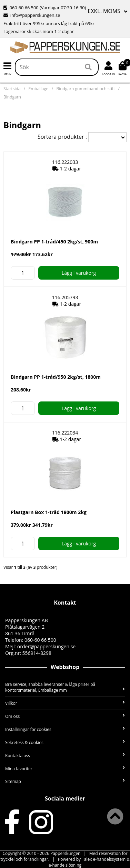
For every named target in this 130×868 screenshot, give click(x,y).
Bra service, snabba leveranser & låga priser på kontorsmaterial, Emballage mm (65, 687)
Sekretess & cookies (65, 742)
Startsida (12, 89)
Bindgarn (12, 97)
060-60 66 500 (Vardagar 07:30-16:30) (45, 8)
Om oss (65, 716)
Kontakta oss (65, 756)
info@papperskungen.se (32, 15)
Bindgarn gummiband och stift (86, 89)
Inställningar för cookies (65, 729)
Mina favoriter (65, 769)
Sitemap (65, 781)
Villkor (65, 703)
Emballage (39, 89)
